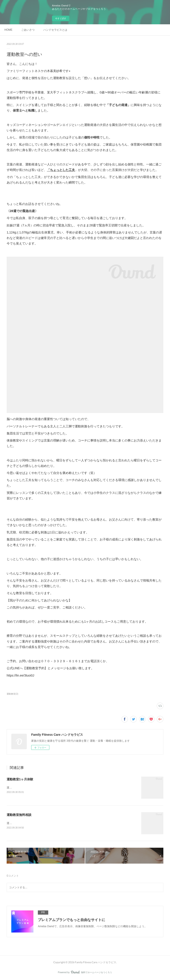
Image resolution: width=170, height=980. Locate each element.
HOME (8, 30)
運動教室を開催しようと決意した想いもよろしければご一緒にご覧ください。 (53, 823)
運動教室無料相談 (19, 815)
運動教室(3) (12, 694)
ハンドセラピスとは (55, 30)
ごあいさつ (28, 30)
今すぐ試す (61, 18)
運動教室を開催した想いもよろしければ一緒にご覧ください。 (44, 788)
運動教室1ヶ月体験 (20, 779)
